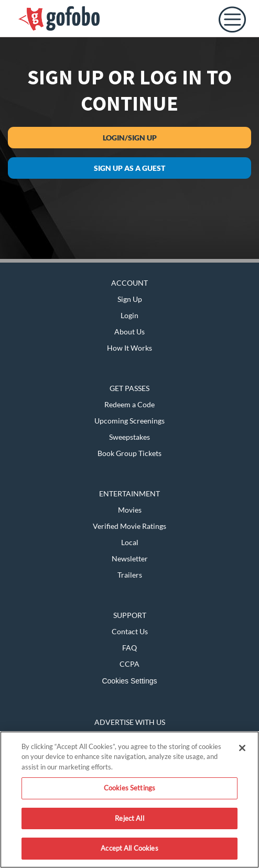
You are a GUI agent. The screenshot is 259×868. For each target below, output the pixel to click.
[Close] (242, 748)
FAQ (129, 648)
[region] (129, 800)
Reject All (129, 818)
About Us (129, 332)
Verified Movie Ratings (129, 526)
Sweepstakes (129, 437)
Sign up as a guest (129, 168)
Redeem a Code (129, 404)
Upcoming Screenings (129, 421)
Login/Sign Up (130, 138)
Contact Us (130, 631)
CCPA (129, 664)
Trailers (130, 575)
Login (129, 315)
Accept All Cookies (129, 848)
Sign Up (130, 299)
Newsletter (130, 558)
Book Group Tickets (129, 453)
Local (130, 542)
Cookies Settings (129, 681)
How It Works (129, 348)
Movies (130, 510)
